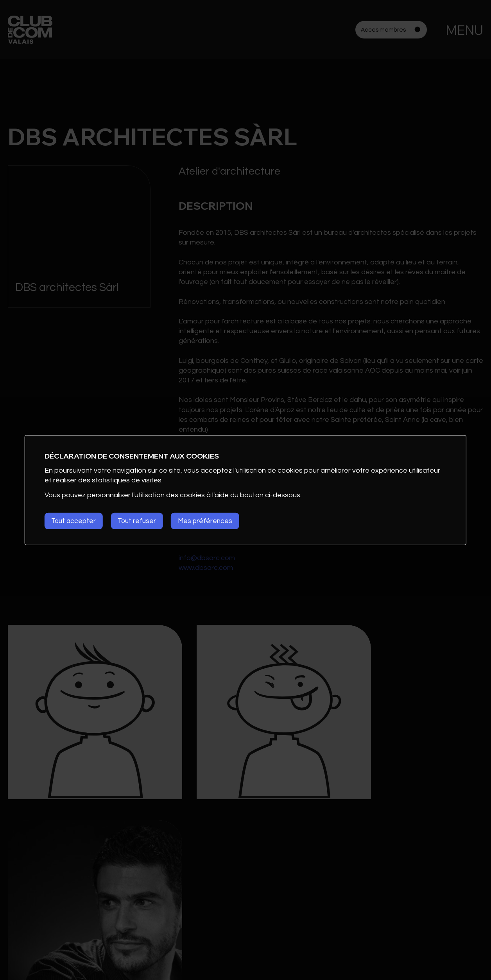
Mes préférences (213, 521)
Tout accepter (75, 521)
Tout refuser (142, 521)
